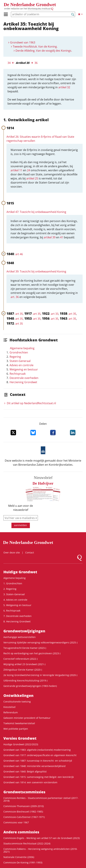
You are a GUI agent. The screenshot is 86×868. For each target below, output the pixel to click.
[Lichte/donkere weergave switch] (80, 14)
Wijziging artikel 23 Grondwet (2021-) (24, 664)
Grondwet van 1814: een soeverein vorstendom (30, 782)
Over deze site (12, 552)
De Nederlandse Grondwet (30, 5)
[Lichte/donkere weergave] (80, 14)
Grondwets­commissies (24, 792)
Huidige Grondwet (20, 572)
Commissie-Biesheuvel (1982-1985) (23, 812)
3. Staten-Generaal (14, 594)
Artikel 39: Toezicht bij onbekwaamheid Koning (36, 271)
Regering (15, 357)
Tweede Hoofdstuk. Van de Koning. (35, 47)
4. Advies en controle (15, 600)
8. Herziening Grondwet (17, 621)
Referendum (11, 712)
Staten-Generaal (20, 361)
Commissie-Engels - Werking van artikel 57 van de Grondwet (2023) (42, 838)
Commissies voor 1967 (16, 822)
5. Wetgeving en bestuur (17, 605)
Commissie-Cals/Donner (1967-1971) (24, 817)
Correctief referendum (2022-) (20, 659)
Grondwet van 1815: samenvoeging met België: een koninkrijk (39, 777)
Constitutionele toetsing (17, 702)
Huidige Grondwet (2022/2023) (21, 744)
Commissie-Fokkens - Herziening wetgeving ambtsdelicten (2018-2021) (40, 850)
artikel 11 (16, 170)
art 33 (55, 314)
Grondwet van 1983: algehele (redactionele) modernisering (37, 750)
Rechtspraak (18, 374)
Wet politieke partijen (16, 729)
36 (36, 63)
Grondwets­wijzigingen (24, 631)
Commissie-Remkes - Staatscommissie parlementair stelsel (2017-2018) (41, 799)
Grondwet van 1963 (23, 42)
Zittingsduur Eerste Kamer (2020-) (23, 670)
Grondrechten (19, 352)
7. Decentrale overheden (17, 616)
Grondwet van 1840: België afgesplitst (25, 771)
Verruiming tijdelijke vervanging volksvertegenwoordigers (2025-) (40, 642)
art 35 (19, 314)
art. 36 (15, 297)
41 (62, 237)
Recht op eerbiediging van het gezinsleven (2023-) (32, 653)
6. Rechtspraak (12, 611)
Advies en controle (21, 365)
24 (28, 170)
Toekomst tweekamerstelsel (19, 723)
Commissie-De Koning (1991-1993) (23, 862)
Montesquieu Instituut (39, 8)
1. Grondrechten (13, 583)
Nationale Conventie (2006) (19, 857)
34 (9, 63)
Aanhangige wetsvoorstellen (20, 637)
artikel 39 (50, 237)
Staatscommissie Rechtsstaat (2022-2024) (27, 843)
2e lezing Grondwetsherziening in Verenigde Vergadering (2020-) (40, 675)
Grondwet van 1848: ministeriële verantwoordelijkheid (34, 766)
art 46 (19, 254)
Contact (30, 552)
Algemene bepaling (22, 348)
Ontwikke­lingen (18, 696)
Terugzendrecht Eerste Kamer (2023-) (25, 648)
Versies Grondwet (20, 738)
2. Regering (10, 589)
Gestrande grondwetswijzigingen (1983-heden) (30, 686)
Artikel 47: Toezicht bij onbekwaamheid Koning (36, 212)
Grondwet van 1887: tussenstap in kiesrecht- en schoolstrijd (38, 761)
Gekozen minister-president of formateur (27, 718)
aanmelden (20, 525)
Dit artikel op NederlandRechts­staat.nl (31, 403)
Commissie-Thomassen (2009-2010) (24, 806)
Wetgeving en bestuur (24, 369)
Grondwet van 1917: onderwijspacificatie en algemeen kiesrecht (40, 755)
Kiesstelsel (9, 707)
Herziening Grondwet (23, 382)
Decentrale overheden (24, 378)
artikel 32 (64, 87)
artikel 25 (32, 178)
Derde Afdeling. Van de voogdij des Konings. (44, 51)
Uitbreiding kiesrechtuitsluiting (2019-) (25, 680)
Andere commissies (21, 832)
